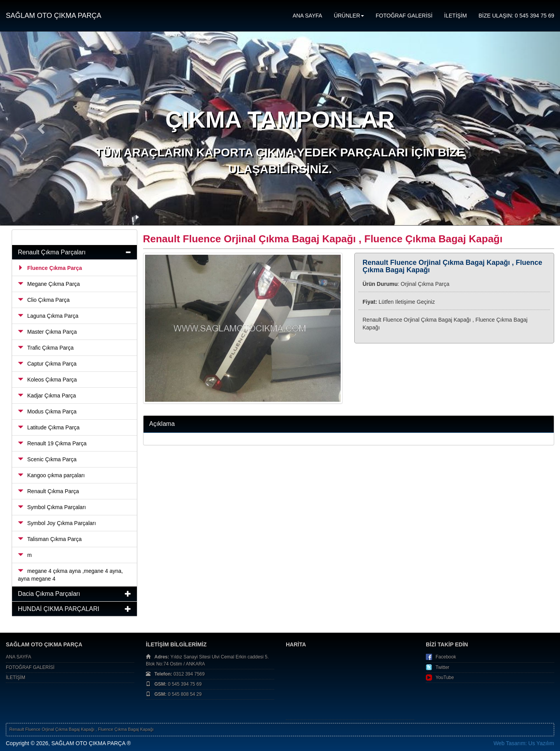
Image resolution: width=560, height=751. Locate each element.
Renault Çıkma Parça (48, 491)
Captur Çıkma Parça (47, 364)
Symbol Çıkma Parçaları (52, 507)
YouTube (445, 677)
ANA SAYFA (307, 16)
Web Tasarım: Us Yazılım (524, 743)
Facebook (446, 657)
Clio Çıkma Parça (44, 300)
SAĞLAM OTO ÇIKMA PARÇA (53, 16)
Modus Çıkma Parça (47, 411)
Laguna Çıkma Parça (48, 316)
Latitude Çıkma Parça (49, 427)
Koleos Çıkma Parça (47, 380)
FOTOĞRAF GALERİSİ (404, 16)
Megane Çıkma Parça (49, 284)
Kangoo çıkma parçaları (51, 475)
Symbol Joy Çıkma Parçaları (57, 523)
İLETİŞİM (455, 16)
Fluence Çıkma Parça (50, 268)
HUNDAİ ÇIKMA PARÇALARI (59, 609)
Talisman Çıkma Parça (50, 539)
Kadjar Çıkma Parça (47, 396)
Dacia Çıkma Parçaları (49, 594)
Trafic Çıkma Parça (46, 348)
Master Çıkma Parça (47, 332)
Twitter (442, 667)
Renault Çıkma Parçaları (52, 252)
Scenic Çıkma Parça (47, 459)
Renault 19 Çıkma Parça (52, 443)
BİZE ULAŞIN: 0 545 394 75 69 (516, 16)
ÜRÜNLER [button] (349, 16)
